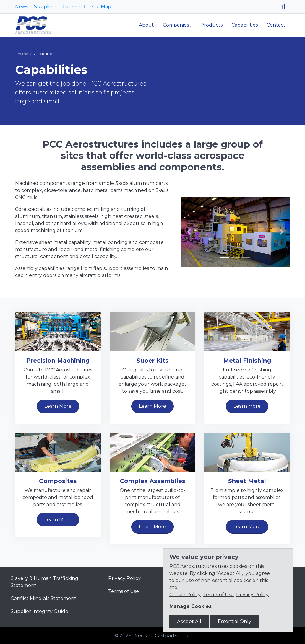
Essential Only (235, 621)
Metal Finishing (247, 361)
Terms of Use (124, 591)
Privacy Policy (124, 578)
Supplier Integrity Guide (39, 611)
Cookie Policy (185, 595)
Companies (176, 25)
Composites (58, 481)
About (146, 25)
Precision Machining (58, 361)
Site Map (101, 7)
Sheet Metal (247, 481)
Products (211, 25)
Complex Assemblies (152, 481)
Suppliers (45, 7)
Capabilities (245, 25)
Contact (276, 25)
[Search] (286, 7)
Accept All (189, 621)
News (22, 7)
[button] (189, 232)
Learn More (58, 406)
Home (23, 54)
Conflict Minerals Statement (43, 598)
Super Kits (152, 361)
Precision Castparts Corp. (162, 636)
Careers (72, 7)
